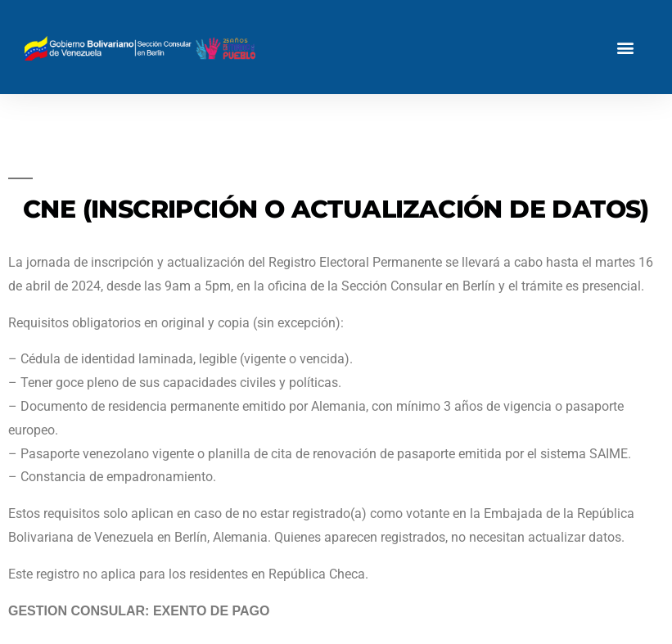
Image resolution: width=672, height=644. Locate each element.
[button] (626, 47)
